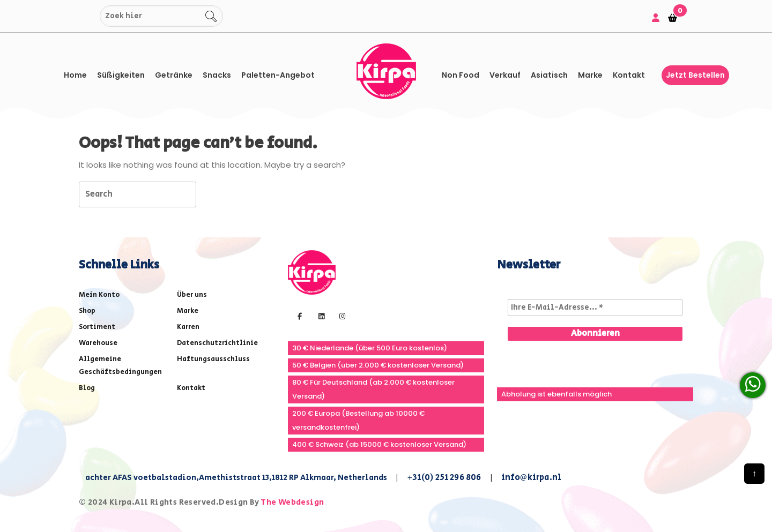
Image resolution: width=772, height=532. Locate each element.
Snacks (217, 75)
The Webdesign (292, 502)
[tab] (215, 194)
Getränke (174, 75)
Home (75, 75)
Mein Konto (99, 295)
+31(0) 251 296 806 (444, 478)
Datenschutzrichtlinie (217, 343)
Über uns (192, 295)
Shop (87, 311)
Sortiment (97, 327)
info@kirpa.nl (532, 478)
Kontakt (629, 75)
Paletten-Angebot (278, 75)
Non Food (461, 75)
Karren (188, 327)
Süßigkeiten (121, 75)
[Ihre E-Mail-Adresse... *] (595, 308)
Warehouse (98, 343)
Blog (87, 388)
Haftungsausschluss (213, 359)
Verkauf (505, 75)
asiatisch (549, 75)
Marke (590, 75)
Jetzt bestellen (695, 75)
